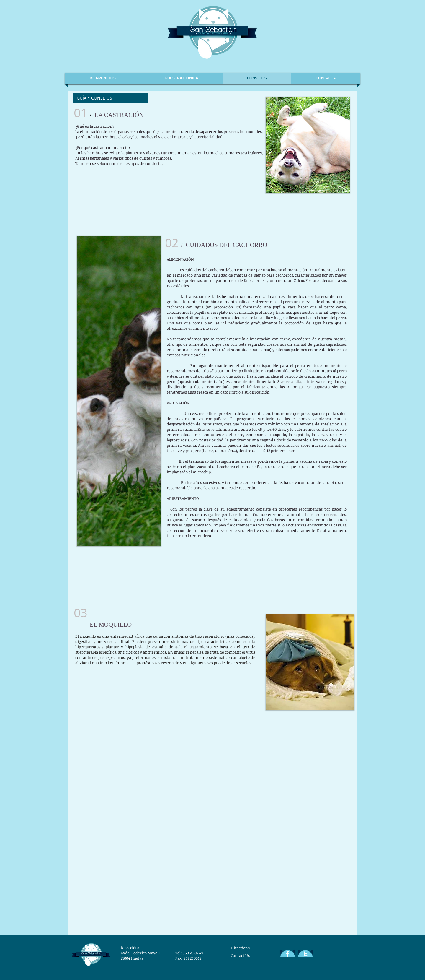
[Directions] (253, 948)
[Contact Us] (253, 955)
